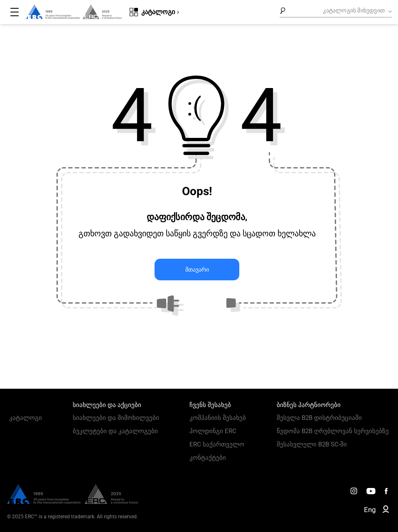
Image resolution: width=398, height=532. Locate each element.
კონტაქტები (208, 458)
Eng (370, 510)
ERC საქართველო (217, 444)
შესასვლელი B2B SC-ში (312, 444)
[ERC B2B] (386, 511)
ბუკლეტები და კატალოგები (115, 431)
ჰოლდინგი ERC (213, 431)
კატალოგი (26, 418)
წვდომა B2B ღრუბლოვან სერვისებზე (333, 431)
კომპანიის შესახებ (218, 418)
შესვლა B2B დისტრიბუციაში (319, 418)
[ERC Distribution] (72, 502)
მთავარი (197, 270)
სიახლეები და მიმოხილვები (116, 418)
